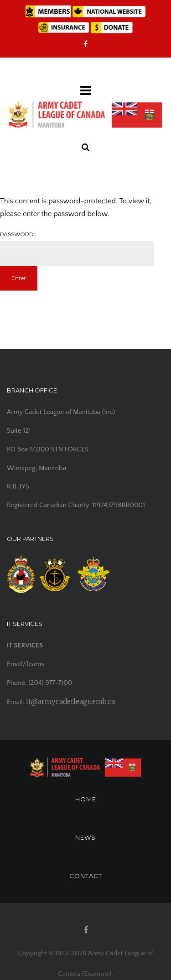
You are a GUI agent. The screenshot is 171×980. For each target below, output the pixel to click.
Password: (77, 248)
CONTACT (86, 876)
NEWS (85, 837)
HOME (86, 799)
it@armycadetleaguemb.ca (70, 702)
